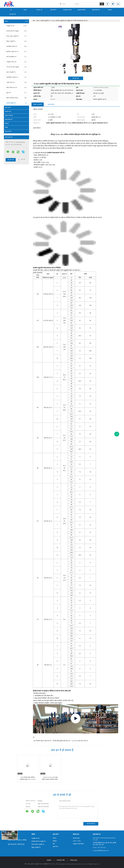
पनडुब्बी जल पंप (16, 26)
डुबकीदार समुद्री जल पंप (16, 52)
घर (11, 10)
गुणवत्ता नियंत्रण (82, 10)
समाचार (110, 10)
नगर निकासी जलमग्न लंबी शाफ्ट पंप (42, 741)
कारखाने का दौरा (68, 10)
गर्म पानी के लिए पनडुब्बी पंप (16, 67)
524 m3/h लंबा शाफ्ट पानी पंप (80, 741)
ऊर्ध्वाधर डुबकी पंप (16, 103)
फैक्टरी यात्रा (8, 112)
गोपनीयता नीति (61, 860)
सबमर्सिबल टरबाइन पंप (16, 77)
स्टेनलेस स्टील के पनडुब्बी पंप (16, 31)
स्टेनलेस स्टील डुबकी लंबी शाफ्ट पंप (62, 741)
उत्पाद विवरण (51, 104)
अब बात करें (13, 14)
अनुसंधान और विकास (78, 844)
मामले (6, 127)
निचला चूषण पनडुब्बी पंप (16, 36)
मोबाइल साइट (74, 860)
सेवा (54, 844)
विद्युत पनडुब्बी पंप (16, 41)
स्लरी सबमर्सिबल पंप (16, 57)
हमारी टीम (55, 847)
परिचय (54, 838)
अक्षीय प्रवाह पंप (16, 82)
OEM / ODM (77, 841)
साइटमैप (49, 860)
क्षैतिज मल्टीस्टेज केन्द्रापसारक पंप (16, 98)
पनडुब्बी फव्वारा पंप (16, 62)
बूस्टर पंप (16, 93)
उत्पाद (25, 10)
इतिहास (55, 841)
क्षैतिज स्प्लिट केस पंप (16, 88)
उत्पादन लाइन (76, 838)
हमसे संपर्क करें (96, 10)
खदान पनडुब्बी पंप (16, 72)
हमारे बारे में (53, 10)
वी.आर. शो (39, 10)
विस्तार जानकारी (38, 104)
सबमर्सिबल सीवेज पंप (16, 46)
